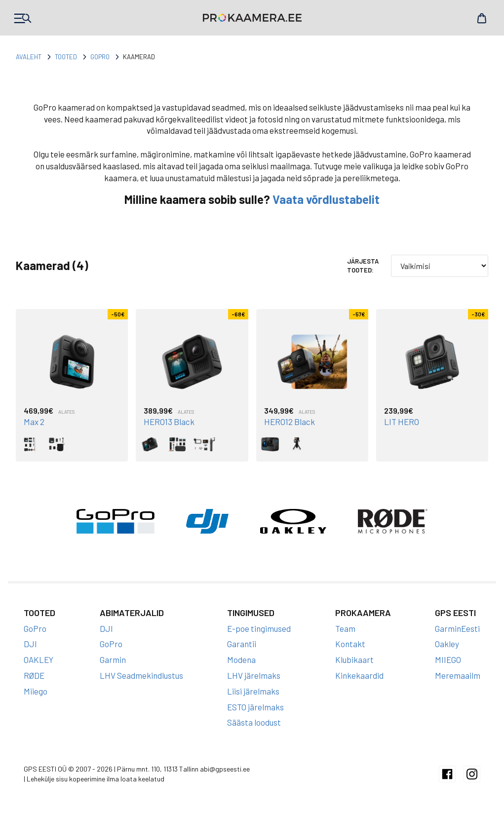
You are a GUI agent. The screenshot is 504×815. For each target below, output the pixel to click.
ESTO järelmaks (255, 707)
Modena (241, 660)
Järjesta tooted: (363, 266)
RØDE (34, 675)
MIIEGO (448, 660)
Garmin (113, 660)
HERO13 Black (169, 422)
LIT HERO (402, 422)
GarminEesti (457, 628)
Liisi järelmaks (253, 691)
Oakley (447, 644)
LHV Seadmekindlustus (141, 675)
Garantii (242, 644)
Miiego (36, 691)
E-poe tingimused (259, 628)
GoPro (100, 57)
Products (22, 18)
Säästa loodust (254, 722)
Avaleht (29, 57)
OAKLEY (39, 660)
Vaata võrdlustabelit (326, 199)
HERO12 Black (290, 422)
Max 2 (34, 422)
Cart (482, 18)
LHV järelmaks (254, 675)
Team (345, 628)
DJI (30, 644)
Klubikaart (354, 660)
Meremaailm (458, 675)
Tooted (66, 57)
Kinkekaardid (359, 675)
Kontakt (350, 644)
